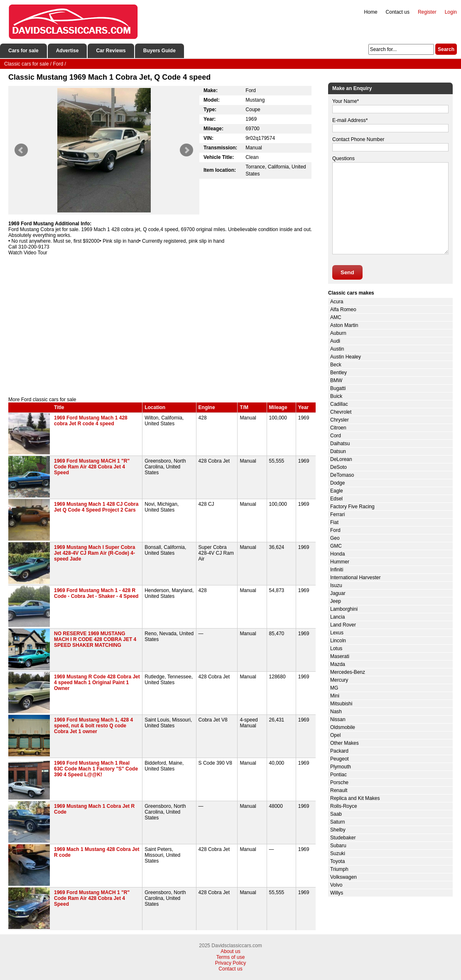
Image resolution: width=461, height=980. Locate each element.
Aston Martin (344, 325)
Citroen (338, 428)
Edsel (336, 499)
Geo (335, 538)
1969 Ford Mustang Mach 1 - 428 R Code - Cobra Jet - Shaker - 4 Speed (96, 593)
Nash (336, 712)
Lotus (336, 648)
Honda (337, 554)
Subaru (338, 846)
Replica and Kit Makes (355, 798)
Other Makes (345, 743)
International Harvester (355, 578)
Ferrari (337, 514)
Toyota (337, 861)
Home (371, 12)
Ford (335, 530)
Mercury (339, 680)
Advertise (67, 51)
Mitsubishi (341, 704)
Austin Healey (346, 357)
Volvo (336, 885)
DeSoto (338, 467)
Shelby (338, 830)
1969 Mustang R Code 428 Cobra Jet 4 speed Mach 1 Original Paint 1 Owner (97, 683)
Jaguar (338, 593)
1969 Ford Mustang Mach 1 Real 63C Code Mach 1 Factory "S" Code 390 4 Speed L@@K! (96, 769)
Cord (336, 436)
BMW (336, 380)
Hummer (340, 562)
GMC (336, 546)
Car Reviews (111, 51)
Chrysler (340, 420)
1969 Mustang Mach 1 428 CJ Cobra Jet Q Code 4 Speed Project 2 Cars (96, 507)
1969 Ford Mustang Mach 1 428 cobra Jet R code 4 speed (91, 421)
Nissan (338, 719)
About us (230, 951)
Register (427, 12)
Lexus (337, 633)
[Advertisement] (162, 326)
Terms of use (231, 957)
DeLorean (341, 459)
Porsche (339, 783)
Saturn (337, 822)
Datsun (338, 451)
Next (186, 150)
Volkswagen (343, 877)
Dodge (337, 483)
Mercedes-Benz (348, 672)
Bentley (338, 373)
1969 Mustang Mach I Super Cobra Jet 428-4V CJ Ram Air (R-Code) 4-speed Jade (94, 553)
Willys (337, 893)
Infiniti (337, 570)
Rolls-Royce (344, 806)
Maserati (340, 656)
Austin (337, 349)
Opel (335, 735)
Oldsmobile (343, 727)
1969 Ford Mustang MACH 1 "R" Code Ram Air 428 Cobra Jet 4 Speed (92, 467)
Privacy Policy (231, 963)
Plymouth (341, 767)
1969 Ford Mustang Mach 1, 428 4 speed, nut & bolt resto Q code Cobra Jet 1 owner (93, 726)
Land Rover (343, 625)
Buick (336, 396)
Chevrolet (341, 412)
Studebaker (343, 838)
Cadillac (339, 404)
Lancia (337, 617)
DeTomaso (342, 475)
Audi (335, 341)
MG (334, 688)
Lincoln (338, 641)
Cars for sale (23, 51)
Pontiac (338, 775)
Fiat (334, 522)
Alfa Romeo (343, 310)
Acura (337, 302)
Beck (336, 365)
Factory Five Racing (352, 507)
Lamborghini (344, 609)
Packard (339, 751)
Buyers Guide (159, 51)
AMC (336, 317)
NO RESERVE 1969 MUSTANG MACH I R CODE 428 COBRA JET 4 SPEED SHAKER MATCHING (95, 639)
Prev (21, 150)
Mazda (338, 664)
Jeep (336, 601)
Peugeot (340, 759)
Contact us (398, 12)
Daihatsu (340, 444)
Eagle (337, 491)
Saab (336, 814)
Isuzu (336, 585)
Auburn (338, 333)
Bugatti (338, 388)
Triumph (339, 869)
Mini (335, 696)
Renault (339, 790)
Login (451, 12)
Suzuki (338, 853)
